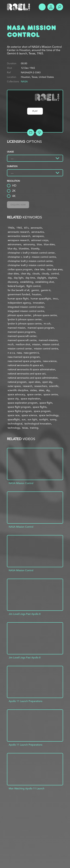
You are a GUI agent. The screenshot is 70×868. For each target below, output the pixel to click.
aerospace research (18, 240)
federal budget (16, 286)
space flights (40, 407)
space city (13, 399)
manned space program (41, 328)
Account (51, 7)
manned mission (17, 328)
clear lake (39, 269)
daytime (53, 278)
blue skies (49, 244)
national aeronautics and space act (27, 374)
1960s (11, 228)
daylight (42, 278)
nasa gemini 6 (31, 353)
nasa (19, 353)
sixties (33, 390)
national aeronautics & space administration (31, 369)
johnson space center (19, 315)
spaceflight (14, 419)
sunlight (44, 419)
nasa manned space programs (24, 361)
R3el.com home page (19, 7)
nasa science (50, 361)
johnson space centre (45, 315)
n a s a (11, 353)
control (55, 274)
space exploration (30, 399)
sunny (53, 419)
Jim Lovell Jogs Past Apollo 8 (25, 614)
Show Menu (42, 7)
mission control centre (46, 349)
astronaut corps (40, 240)
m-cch (47, 324)
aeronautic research (18, 232)
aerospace (38, 236)
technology (14, 428)
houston (36, 294)
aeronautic (36, 228)
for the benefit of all (18, 290)
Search (60, 7)
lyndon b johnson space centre (25, 324)
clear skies (13, 274)
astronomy (29, 244)
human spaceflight (41, 299)
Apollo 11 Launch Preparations (26, 701)
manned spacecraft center (22, 336)
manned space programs (21, 332)
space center (34, 394)
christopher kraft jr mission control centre (30, 265)
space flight (46, 403)
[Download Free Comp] (39, 133)
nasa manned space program (24, 357)
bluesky (35, 249)
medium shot (23, 344)
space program (42, 411)
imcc (55, 299)
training (34, 428)
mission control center (20, 349)
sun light (32, 419)
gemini (35, 290)
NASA (24, 81)
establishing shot (45, 282)
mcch (11, 344)
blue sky (12, 249)
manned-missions (48, 340)
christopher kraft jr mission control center (30, 261)
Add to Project (31, 133)
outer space (14, 386)
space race (14, 415)
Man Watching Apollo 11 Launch (27, 788)
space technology (49, 415)
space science (29, 415)
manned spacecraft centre (22, 340)
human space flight (18, 299)
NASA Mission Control (21, 483)
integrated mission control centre (26, 311)
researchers (41, 386)
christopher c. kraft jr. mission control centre (32, 257)
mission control (50, 344)
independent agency (19, 303)
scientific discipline (18, 390)
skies (41, 390)
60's (26, 228)
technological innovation (38, 424)
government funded (19, 294)
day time (30, 278)
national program (17, 382)
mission (36, 344)
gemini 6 (46, 290)
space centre (51, 394)
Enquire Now (18, 205)
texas (25, 428)
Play (35, 111)
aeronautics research (19, 236)
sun (24, 419)
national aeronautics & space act (25, 365)
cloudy (45, 274)
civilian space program (20, 269)
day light (19, 278)
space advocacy (16, 394)
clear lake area (55, 269)
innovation (39, 303)
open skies (34, 382)
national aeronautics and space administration (33, 378)
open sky (47, 382)
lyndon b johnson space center (25, 319)
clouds (36, 274)
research (28, 386)
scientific (54, 386)
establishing (27, 282)
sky (48, 390)
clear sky (26, 274)
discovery (13, 282)
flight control (33, 286)
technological (15, 424)
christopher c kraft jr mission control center (31, 253)
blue (39, 244)
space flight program (19, 407)
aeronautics (38, 232)
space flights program (20, 411)
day (10, 278)
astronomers (14, 244)
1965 (19, 228)
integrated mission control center (26, 307)
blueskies (24, 249)
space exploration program (23, 403)
